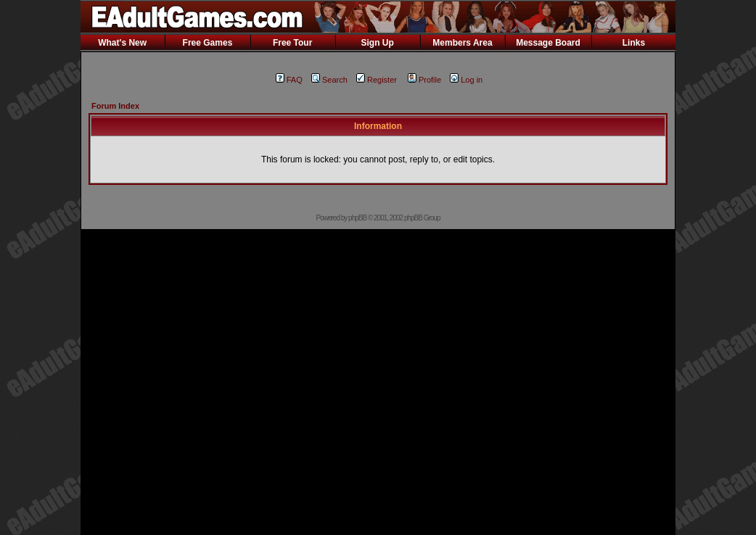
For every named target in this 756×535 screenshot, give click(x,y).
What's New (122, 43)
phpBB (357, 218)
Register (377, 80)
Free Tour (292, 43)
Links (634, 43)
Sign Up (377, 43)
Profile (424, 80)
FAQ (289, 80)
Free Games (208, 43)
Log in (466, 80)
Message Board (548, 43)
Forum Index (115, 106)
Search (329, 80)
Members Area (462, 43)
